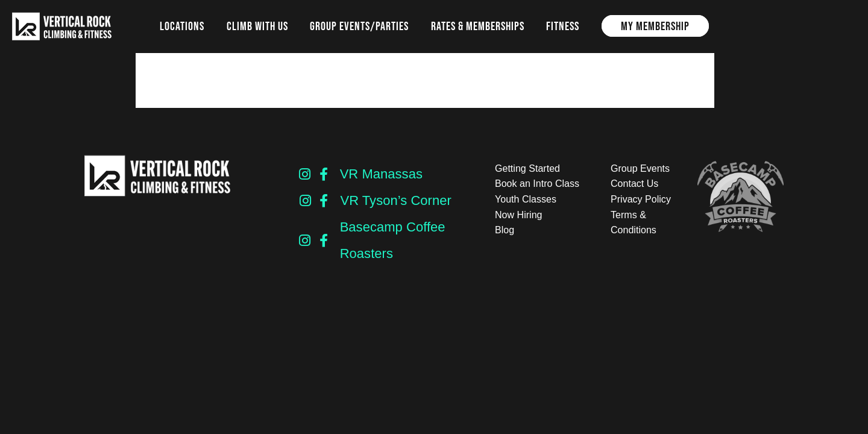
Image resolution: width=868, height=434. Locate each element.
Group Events (640, 168)
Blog (505, 230)
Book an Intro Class (537, 184)
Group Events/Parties (359, 26)
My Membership (655, 26)
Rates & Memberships (478, 26)
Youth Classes (526, 199)
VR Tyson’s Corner (395, 200)
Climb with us (257, 26)
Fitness (563, 26)
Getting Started (527, 168)
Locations (182, 26)
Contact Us (634, 184)
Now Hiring (518, 215)
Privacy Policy (641, 199)
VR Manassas (381, 174)
